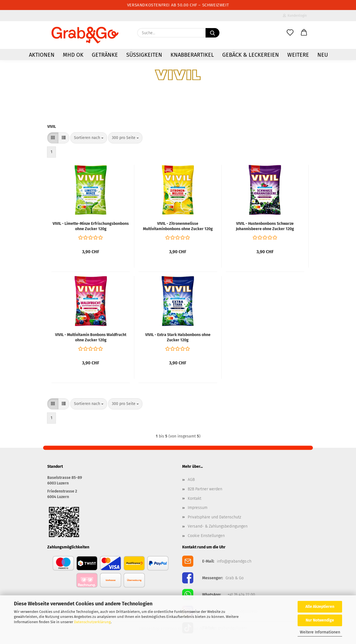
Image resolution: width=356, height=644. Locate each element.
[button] (304, 33)
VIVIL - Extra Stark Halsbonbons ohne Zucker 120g (178, 337)
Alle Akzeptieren (320, 607)
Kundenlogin (295, 16)
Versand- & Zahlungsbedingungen (218, 526)
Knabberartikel (192, 55)
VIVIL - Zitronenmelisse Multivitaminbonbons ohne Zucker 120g (178, 226)
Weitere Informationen (320, 632)
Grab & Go (235, 578)
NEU (323, 55)
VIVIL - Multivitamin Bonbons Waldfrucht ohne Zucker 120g (91, 337)
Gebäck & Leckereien (251, 55)
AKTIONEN (42, 55)
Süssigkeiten (144, 55)
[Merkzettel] (290, 33)
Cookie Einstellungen (206, 536)
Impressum (198, 508)
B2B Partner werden (205, 489)
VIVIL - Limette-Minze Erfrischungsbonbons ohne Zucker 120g (91, 226)
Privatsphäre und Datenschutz (214, 517)
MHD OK (73, 55)
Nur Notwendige (320, 620)
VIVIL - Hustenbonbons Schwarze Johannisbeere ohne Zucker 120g (265, 226)
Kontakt (195, 498)
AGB (191, 480)
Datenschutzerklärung (92, 622)
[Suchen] (212, 33)
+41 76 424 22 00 (241, 595)
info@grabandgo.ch (234, 561)
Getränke (105, 55)
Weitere (298, 55)
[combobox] (89, 138)
